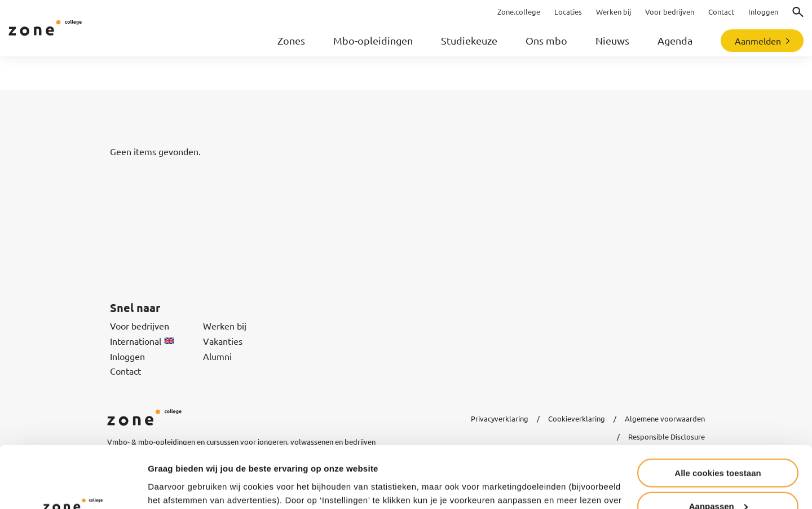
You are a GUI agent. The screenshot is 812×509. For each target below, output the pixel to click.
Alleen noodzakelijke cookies (718, 481)
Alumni (217, 356)
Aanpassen (718, 448)
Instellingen (172, 486)
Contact (125, 371)
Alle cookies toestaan (718, 415)
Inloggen (127, 356)
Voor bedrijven (140, 326)
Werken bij (225, 326)
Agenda (675, 40)
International (142, 341)
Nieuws (612, 40)
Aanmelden (758, 41)
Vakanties (223, 341)
